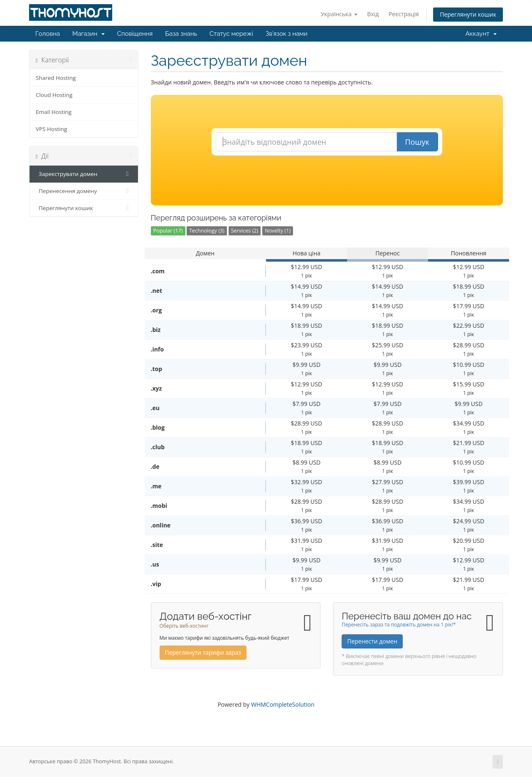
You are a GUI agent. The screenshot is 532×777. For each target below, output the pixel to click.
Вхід (373, 14)
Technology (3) (207, 231)
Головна (48, 34)
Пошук (417, 142)
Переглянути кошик (468, 14)
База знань (181, 34)
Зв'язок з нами (287, 34)
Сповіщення (135, 34)
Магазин (89, 34)
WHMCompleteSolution (283, 704)
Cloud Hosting (54, 95)
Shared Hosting (56, 78)
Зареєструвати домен (84, 174)
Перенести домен (372, 641)
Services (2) (245, 231)
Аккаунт (481, 34)
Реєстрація (404, 14)
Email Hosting (54, 112)
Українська (339, 14)
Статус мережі (231, 34)
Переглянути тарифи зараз (203, 652)
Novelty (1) (278, 231)
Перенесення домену (84, 191)
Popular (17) (168, 231)
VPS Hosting (51, 129)
